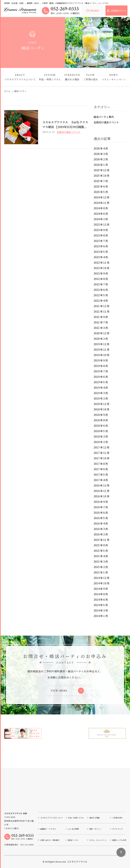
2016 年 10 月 (101, 496)
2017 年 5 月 (101, 475)
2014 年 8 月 (101, 594)
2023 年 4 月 (101, 257)
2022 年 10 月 (101, 268)
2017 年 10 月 (101, 458)
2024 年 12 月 (101, 197)
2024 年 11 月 (101, 203)
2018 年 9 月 (101, 415)
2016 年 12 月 (101, 485)
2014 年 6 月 (101, 600)
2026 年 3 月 (101, 154)
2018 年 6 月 (101, 426)
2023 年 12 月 (101, 224)
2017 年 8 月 (101, 464)
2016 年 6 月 (101, 513)
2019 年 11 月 (101, 349)
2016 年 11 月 (101, 491)
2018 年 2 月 (101, 442)
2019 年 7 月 (101, 371)
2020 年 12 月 (101, 333)
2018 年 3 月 (101, 436)
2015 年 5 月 (101, 551)
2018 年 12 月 (101, 404)
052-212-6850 (27, 845)
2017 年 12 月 (101, 447)
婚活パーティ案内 (104, 117)
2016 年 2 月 (101, 534)
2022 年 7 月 (101, 284)
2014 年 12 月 (101, 578)
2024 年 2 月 (101, 219)
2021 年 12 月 (101, 306)
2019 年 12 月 (101, 344)
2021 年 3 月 (101, 328)
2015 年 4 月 (101, 556)
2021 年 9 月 (101, 317)
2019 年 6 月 (101, 377)
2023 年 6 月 (101, 246)
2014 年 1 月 (101, 616)
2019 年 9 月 (101, 360)
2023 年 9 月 (101, 230)
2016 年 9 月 (101, 502)
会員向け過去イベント (106, 122)
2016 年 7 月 (101, 507)
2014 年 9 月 (101, 589)
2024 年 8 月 (101, 208)
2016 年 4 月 (101, 523)
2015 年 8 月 (101, 545)
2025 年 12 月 (101, 170)
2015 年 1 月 (101, 572)
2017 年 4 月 (101, 480)
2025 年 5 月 (101, 192)
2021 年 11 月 (101, 311)
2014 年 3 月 (101, 610)
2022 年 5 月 (101, 295)
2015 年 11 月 (101, 540)
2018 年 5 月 (101, 431)
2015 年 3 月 (101, 561)
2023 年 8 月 (101, 235)
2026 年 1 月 (101, 165)
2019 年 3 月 (101, 393)
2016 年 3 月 (101, 529)
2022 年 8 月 (101, 279)
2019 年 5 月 (101, 382)
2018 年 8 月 (101, 420)
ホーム (7, 91)
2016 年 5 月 (101, 518)
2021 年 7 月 (101, 322)
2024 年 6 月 (101, 214)
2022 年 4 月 (101, 301)
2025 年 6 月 (101, 186)
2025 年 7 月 (101, 181)
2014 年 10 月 (101, 583)
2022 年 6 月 (101, 290)
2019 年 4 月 (101, 388)
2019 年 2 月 (101, 398)
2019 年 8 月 (101, 366)
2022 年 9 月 (101, 273)
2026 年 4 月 (101, 148)
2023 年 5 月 (101, 252)
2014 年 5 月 (101, 605)
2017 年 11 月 (101, 453)
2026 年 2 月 (101, 159)
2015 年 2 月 (101, 567)
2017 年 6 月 (101, 469)
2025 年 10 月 (101, 176)
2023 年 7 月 (101, 241)
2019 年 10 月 (101, 355)
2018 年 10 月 (101, 409)
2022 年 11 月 (101, 263)
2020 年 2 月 (101, 339)
